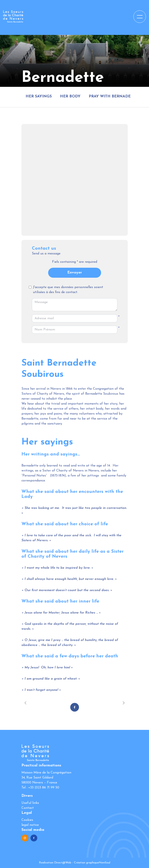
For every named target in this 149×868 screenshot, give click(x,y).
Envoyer (75, 273)
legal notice (30, 825)
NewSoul (105, 863)
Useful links (30, 803)
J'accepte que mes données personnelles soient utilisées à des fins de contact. (68, 290)
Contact (28, 808)
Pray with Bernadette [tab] (113, 96)
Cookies (27, 820)
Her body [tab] (70, 96)
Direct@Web (63, 863)
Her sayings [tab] (39, 96)
